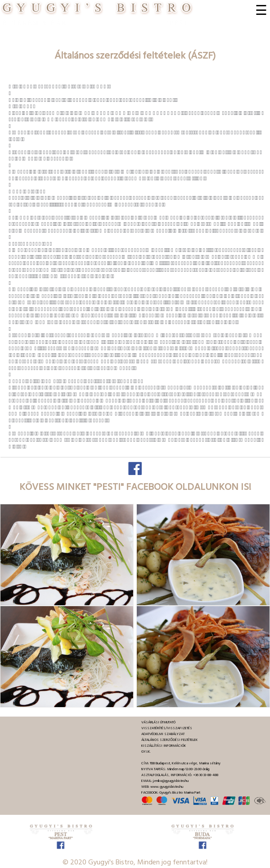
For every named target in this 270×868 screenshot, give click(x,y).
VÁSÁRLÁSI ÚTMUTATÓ (158, 722)
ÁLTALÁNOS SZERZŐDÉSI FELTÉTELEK (169, 740)
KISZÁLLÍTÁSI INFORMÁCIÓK (164, 746)
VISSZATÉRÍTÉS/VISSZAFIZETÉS (167, 728)
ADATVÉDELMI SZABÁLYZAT (163, 734)
